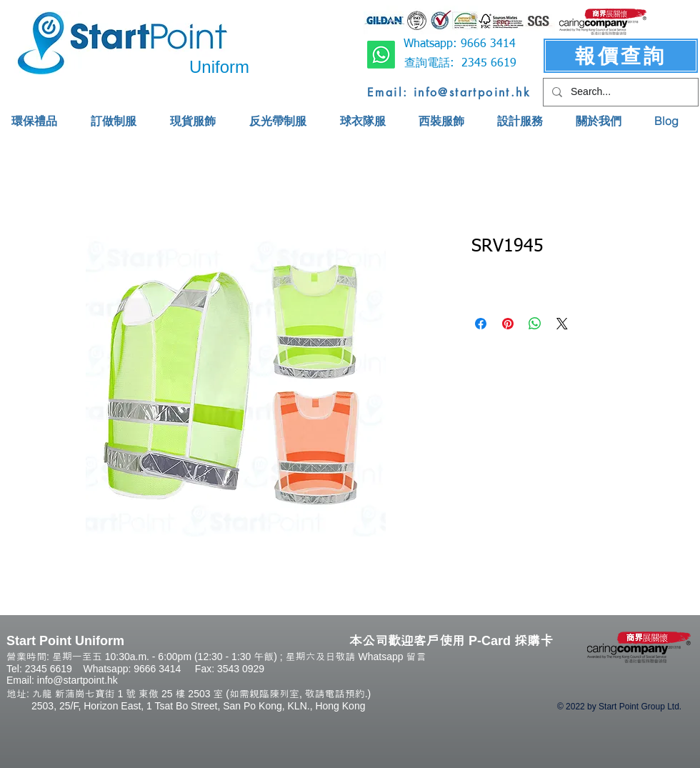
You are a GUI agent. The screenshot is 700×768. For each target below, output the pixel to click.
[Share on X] (562, 324)
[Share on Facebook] (481, 324)
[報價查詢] (621, 56)
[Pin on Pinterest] (508, 324)
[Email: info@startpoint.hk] (449, 92)
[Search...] (619, 92)
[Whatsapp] (381, 55)
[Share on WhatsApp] (535, 324)
